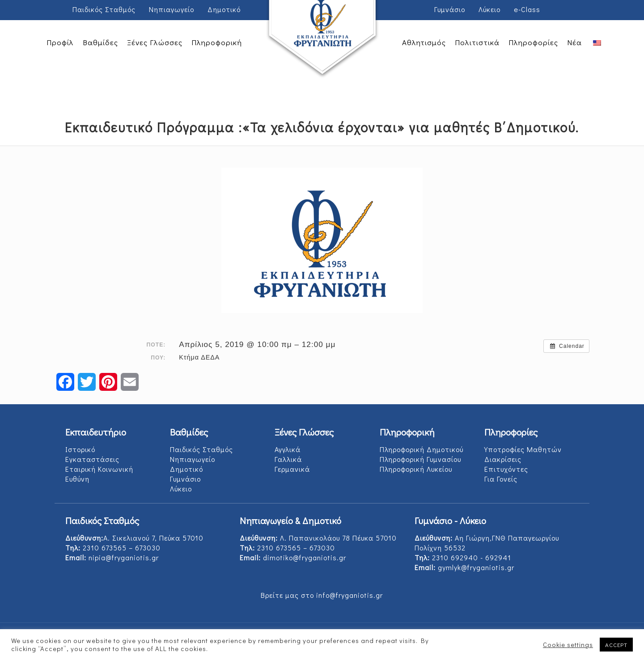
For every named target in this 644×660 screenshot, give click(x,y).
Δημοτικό (224, 9)
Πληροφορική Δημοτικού (422, 449)
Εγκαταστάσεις (92, 459)
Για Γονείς (501, 479)
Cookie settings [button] (568, 645)
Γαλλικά (288, 459)
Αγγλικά (288, 449)
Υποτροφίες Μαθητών (523, 449)
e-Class (527, 9)
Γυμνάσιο (450, 9)
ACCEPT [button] (616, 645)
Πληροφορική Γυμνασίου (420, 459)
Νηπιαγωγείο (172, 9)
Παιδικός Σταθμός (104, 9)
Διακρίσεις (503, 459)
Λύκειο (489, 9)
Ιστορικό (80, 449)
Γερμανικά (292, 469)
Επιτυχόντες (506, 469)
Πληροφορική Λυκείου (416, 469)
